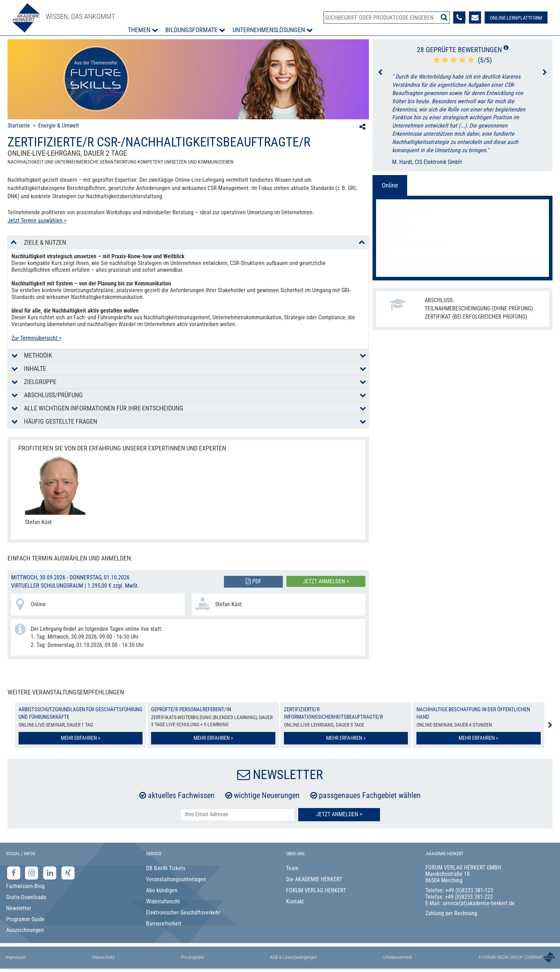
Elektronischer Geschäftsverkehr (183, 913)
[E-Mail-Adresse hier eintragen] (237, 815)
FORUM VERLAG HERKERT (316, 890)
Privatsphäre (192, 957)
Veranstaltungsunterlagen (176, 879)
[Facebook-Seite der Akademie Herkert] (14, 873)
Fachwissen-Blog (25, 886)
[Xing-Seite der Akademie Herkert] (68, 873)
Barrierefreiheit (164, 924)
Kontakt (295, 901)
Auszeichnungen (25, 930)
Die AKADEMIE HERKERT (314, 879)
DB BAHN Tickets (166, 868)
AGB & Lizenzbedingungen (293, 957)
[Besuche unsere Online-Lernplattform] (516, 18)
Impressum (16, 957)
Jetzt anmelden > (326, 581)
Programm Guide (25, 919)
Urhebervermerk (398, 957)
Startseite (19, 126)
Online (390, 185)
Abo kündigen (162, 890)
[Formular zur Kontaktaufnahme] (475, 18)
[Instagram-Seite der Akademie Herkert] (33, 873)
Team (292, 868)
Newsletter (19, 908)
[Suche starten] (444, 17)
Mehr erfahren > (81, 738)
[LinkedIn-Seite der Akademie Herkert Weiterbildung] (51, 873)
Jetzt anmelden (462, 263)
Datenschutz (103, 957)
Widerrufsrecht (163, 901)
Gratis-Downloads (26, 897)
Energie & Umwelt (59, 126)
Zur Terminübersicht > (36, 338)
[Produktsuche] (387, 18)
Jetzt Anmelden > (339, 814)
